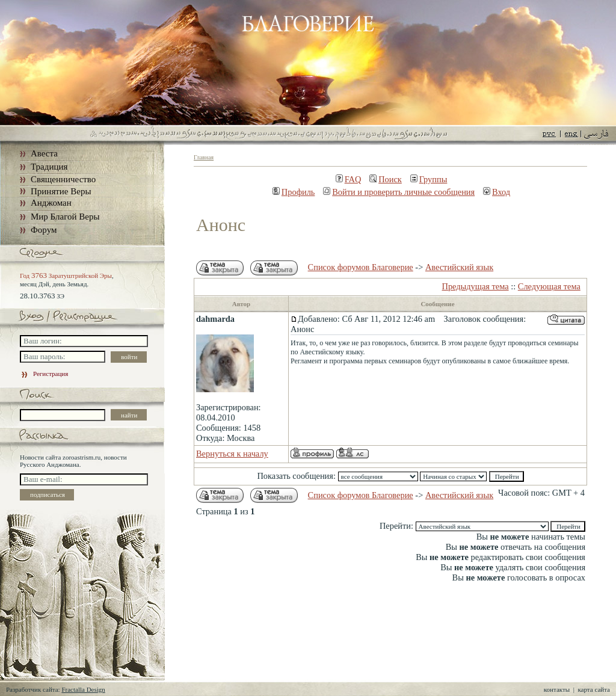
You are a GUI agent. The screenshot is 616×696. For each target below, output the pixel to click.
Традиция (49, 167)
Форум (44, 230)
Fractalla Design (83, 689)
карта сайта (594, 689)
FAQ (349, 179)
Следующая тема (549, 286)
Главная (204, 157)
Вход (497, 192)
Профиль (294, 192)
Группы (429, 179)
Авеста (44, 153)
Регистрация (44, 374)
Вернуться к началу (232, 454)
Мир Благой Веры (65, 217)
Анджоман (51, 203)
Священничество (63, 179)
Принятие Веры (61, 191)
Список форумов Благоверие (361, 267)
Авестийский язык (459, 267)
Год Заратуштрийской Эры (66, 276)
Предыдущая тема (476, 286)
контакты (557, 689)
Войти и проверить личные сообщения (399, 192)
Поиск (386, 179)
